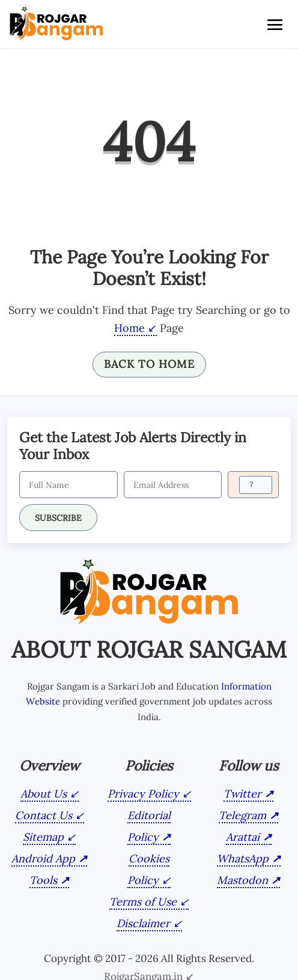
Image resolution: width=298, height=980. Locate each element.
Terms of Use (143, 902)
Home (129, 328)
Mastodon (242, 880)
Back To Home (149, 364)
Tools (43, 880)
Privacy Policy (143, 794)
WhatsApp (243, 858)
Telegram (242, 815)
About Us (44, 794)
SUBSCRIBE (58, 518)
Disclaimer (143, 923)
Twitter (242, 794)
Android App (43, 858)
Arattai (243, 837)
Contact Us (44, 815)
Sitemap (43, 837)
